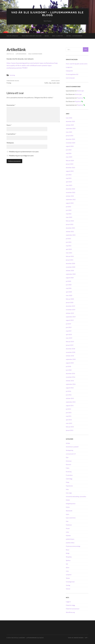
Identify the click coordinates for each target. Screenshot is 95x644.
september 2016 (71, 384)
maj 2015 (69, 416)
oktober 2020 (70, 270)
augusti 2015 (70, 405)
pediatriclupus (70, 539)
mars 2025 (69, 132)
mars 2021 (69, 253)
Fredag (13, 82)
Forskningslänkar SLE (72, 74)
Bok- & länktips (58, 36)
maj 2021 (69, 245)
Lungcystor (69, 67)
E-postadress (11, 134)
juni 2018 (69, 370)
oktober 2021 (70, 231)
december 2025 (70, 121)
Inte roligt (69, 493)
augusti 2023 (70, 171)
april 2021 (69, 249)
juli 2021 (68, 238)
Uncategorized (70, 582)
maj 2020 (69, 288)
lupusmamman (21, 54)
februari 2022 (70, 221)
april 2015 (69, 419)
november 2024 (71, 143)
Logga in (68, 601)
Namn (9, 125)
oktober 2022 (70, 196)
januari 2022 (70, 224)
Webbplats (10, 143)
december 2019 (70, 306)
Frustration (69, 475)
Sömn (68, 567)
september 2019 (71, 317)
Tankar (68, 578)
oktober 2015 (70, 398)
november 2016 (71, 377)
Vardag (68, 585)
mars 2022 (69, 217)
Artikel (68, 443)
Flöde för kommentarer (73, 609)
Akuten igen (80, 91)
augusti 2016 (70, 388)
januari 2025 (70, 135)
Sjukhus (68, 560)
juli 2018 (68, 366)
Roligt (68, 553)
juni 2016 (69, 395)
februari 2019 (70, 341)
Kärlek (68, 500)
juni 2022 (69, 210)
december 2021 (70, 228)
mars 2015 (69, 423)
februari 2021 (70, 256)
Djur (67, 457)
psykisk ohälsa (70, 543)
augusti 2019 (70, 320)
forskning (12, 75)
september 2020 (71, 274)
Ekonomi (68, 464)
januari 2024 (70, 164)
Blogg (47, 36)
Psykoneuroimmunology (73, 546)
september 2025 (71, 128)
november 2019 (71, 309)
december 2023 (70, 167)
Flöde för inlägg (70, 605)
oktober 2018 (70, 356)
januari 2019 (70, 345)
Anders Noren (79, 638)
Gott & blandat (70, 78)
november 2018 (71, 352)
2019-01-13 (10, 54)
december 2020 (70, 263)
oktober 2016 (70, 380)
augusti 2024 (70, 146)
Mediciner (69, 525)
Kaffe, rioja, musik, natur (52, 82)
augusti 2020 (70, 277)
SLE (67, 564)
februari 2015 (70, 427)
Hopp (68, 482)
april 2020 (69, 292)
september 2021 (71, 235)
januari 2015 (70, 430)
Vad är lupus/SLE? (13, 36)
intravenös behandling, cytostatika (76, 496)
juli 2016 (68, 391)
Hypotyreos (69, 486)
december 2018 (70, 348)
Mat (67, 521)
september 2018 (71, 359)
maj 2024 (69, 153)
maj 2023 (69, 178)
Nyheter (68, 535)
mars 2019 (69, 338)
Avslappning (70, 450)
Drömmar (69, 461)
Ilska (67, 489)
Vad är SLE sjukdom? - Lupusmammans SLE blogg (47, 14)
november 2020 (71, 267)
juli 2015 (68, 409)
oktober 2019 (70, 313)
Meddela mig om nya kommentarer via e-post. (24, 151)
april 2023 (69, 182)
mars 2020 (69, 295)
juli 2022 (68, 206)
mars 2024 (69, 157)
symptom (69, 574)
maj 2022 (69, 214)
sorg (67, 571)
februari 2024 (70, 160)
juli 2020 (68, 281)
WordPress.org (70, 612)
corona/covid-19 (71, 454)
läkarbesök (69, 510)
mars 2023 (69, 185)
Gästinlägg (69, 479)
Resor (68, 550)
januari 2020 (70, 302)
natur (68, 532)
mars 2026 (69, 118)
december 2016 (70, 373)
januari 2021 (70, 260)
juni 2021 (69, 242)
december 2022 (70, 189)
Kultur (68, 507)
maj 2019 (69, 331)
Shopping (69, 557)
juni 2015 (69, 412)
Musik (68, 528)
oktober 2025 (70, 125)
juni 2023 (69, 174)
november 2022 (71, 192)
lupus (68, 514)
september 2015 (71, 402)
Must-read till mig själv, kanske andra (77, 64)
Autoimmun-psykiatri (72, 447)
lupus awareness (71, 518)
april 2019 (69, 334)
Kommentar (11, 105)
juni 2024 (69, 150)
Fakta (68, 468)
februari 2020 (70, 299)
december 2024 (70, 139)
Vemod (68, 589)
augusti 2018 (70, 363)
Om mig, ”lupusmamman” (74, 36)
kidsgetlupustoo (71, 503)
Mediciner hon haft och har (32, 36)
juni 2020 (69, 285)
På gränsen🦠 (81, 98)
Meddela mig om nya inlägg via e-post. (21, 155)
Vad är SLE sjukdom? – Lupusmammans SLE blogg (28, 638)
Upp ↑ (87, 638)
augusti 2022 (70, 203)
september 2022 (71, 199)
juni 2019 (69, 327)
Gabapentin (69, 71)
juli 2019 (68, 324)
